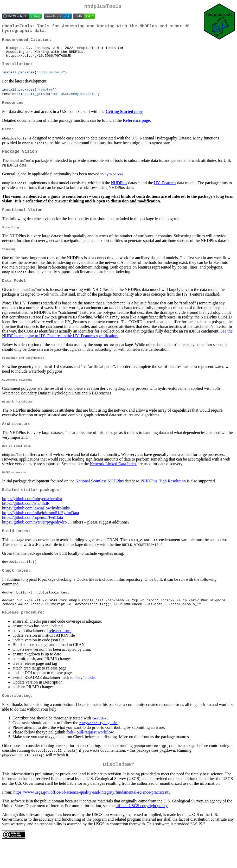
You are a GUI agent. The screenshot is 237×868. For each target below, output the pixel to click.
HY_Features (165, 193)
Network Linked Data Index (113, 480)
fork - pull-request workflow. (91, 755)
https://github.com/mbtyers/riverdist (32, 516)
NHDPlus (119, 193)
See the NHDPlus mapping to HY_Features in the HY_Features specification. (117, 346)
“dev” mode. (85, 700)
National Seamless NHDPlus (100, 498)
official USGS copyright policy (142, 830)
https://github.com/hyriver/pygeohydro (34, 540)
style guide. (98, 746)
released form (60, 653)
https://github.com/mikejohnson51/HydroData (41, 530)
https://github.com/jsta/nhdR (26, 521)
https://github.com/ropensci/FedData (33, 535)
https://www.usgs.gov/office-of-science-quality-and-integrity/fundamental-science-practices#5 (92, 816)
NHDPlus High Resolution (164, 498)
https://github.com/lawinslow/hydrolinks (36, 525)
